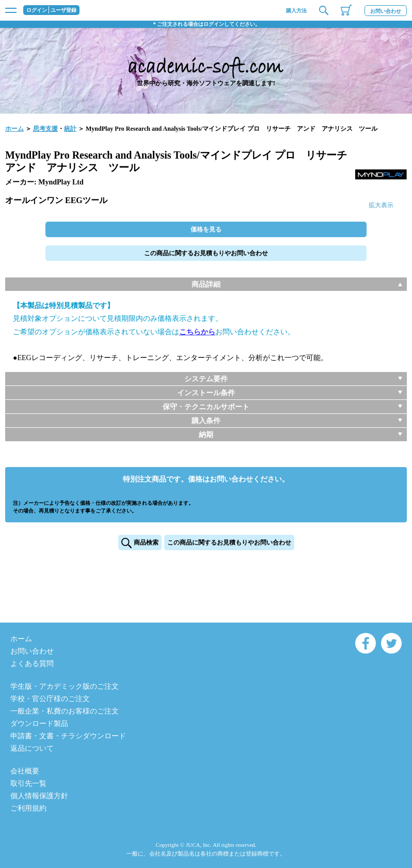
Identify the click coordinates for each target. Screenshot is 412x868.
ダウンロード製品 (39, 724)
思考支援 (45, 129)
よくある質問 (32, 664)
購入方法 (296, 11)
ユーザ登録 (64, 10)
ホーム (14, 129)
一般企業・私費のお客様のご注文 (65, 711)
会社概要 (25, 771)
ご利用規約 (28, 808)
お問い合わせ (386, 11)
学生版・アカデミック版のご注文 (65, 686)
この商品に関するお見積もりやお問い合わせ (206, 253)
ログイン (37, 10)
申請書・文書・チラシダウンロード (68, 736)
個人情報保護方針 (39, 796)
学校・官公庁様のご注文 (50, 699)
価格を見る (206, 229)
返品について (32, 748)
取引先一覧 (28, 784)
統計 (70, 129)
